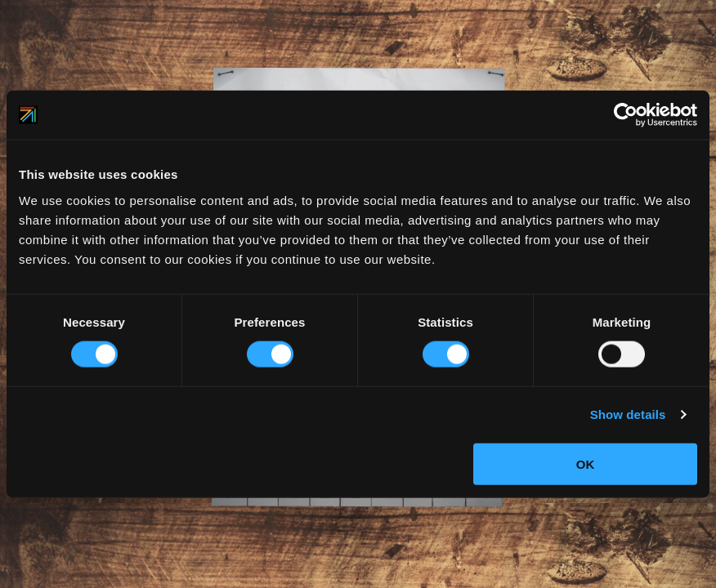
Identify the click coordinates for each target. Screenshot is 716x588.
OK (586, 463)
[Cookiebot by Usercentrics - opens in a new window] (626, 115)
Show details (628, 414)
